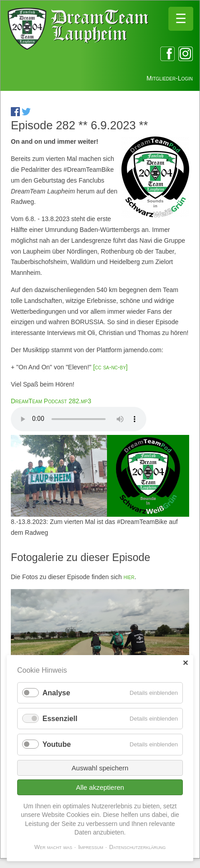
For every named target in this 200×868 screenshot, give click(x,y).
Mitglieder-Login (170, 78)
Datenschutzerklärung (137, 847)
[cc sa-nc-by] (109, 367)
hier (129, 577)
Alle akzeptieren (100, 787)
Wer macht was (53, 847)
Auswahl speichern (100, 768)
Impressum (91, 847)
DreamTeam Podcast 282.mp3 (51, 401)
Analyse (56, 693)
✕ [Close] (185, 663)
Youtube (57, 744)
